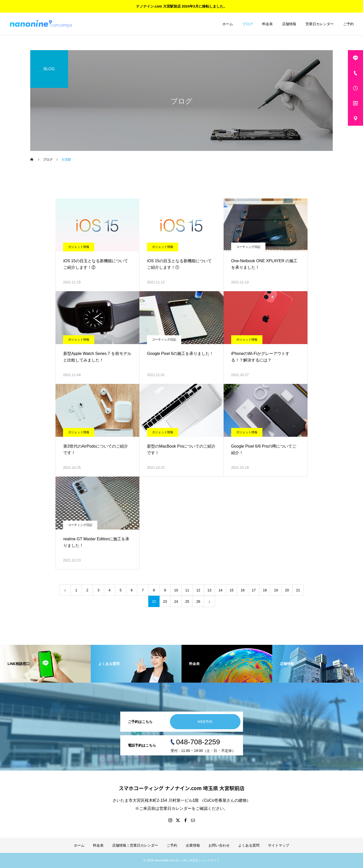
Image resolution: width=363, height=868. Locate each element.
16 (243, 590)
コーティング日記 (248, 247)
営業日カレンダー (320, 24)
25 (187, 602)
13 (209, 590)
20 (287, 590)
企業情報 (193, 845)
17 (254, 590)
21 (298, 590)
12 (198, 590)
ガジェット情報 (79, 247)
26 (198, 602)
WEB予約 (205, 722)
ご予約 (348, 24)
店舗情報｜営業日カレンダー (135, 845)
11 (187, 590)
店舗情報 (289, 24)
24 (176, 602)
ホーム (228, 24)
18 (265, 590)
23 (165, 602)
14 (221, 590)
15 (232, 590)
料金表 (267, 24)
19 (276, 590)
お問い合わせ (219, 845)
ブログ (248, 24)
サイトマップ (279, 845)
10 (176, 590)
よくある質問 (249, 845)
